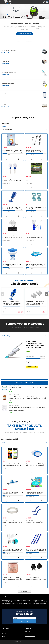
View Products (5, 53)
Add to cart (32, 367)
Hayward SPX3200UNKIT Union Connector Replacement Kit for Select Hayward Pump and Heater (36, 579)
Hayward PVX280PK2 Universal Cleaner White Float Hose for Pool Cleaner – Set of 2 (35, 303)
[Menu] (2, 2)
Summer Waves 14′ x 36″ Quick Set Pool (35, 180)
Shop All (4, 634)
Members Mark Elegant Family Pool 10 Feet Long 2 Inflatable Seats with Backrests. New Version (36, 266)
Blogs (3, 636)
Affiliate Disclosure (30, 636)
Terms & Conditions (31, 634)
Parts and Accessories (14, 386)
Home (3, 632)
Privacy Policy (29, 632)
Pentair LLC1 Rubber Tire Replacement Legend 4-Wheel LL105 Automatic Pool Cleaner (12, 522)
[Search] (40, 2)
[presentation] (3, 294)
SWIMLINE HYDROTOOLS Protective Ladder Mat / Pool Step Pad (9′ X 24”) (28, 389)
